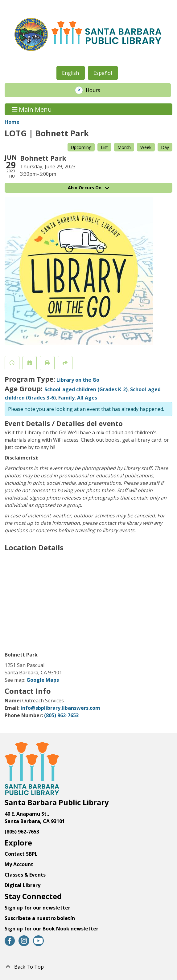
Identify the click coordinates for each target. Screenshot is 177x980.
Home (12, 122)
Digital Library (23, 885)
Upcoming (81, 147)
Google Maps (43, 680)
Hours (96, 90)
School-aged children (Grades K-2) (86, 389)
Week (146, 147)
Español (103, 73)
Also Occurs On (88, 188)
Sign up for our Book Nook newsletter (52, 929)
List (104, 147)
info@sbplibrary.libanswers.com (60, 708)
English (70, 73)
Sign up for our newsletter (37, 908)
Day (165, 147)
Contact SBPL (21, 854)
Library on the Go (78, 380)
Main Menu (32, 109)
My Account (19, 864)
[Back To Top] (88, 967)
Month (124, 147)
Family (66, 398)
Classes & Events (25, 875)
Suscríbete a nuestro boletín (40, 918)
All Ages (87, 398)
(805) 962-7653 (61, 715)
